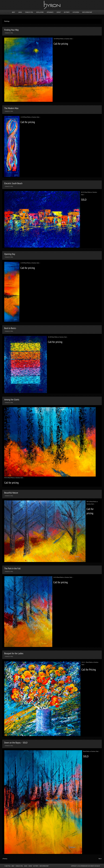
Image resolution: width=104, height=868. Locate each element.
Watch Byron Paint (87, 12)
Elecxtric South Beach (13, 183)
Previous (5, 859)
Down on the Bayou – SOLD (16, 743)
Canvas (20, 12)
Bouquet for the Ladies (14, 653)
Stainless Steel (29, 12)
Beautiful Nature (11, 493)
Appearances (50, 12)
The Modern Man (11, 108)
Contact (59, 12)
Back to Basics (10, 328)
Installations (40, 12)
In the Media (76, 12)
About (14, 12)
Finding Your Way (11, 30)
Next (100, 859)
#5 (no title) (8, 866)
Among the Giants (12, 400)
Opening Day (10, 254)
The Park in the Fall (12, 568)
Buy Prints (67, 12)
